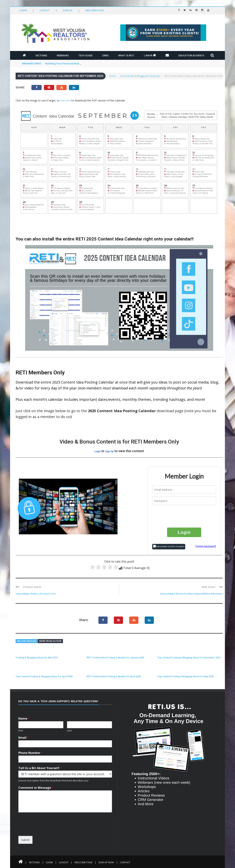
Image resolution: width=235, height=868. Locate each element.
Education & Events (191, 55)
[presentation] (184, 516)
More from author (50, 641)
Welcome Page (95, 10)
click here (65, 101)
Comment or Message (36, 788)
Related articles (27, 641)
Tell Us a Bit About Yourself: (40, 768)
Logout (45, 10)
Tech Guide (85, 55)
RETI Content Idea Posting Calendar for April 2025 (114, 676)
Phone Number (31, 753)
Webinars (63, 55)
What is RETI (126, 55)
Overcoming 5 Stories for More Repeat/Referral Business (191, 594)
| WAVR (150, 55)
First (21, 731)
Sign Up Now (106, 862)
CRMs (105, 55)
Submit (25, 840)
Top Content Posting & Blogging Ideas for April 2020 (44, 676)
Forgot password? (206, 546)
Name (24, 719)
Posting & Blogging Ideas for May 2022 (37, 658)
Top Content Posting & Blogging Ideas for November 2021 (189, 658)
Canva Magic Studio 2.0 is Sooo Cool (36, 594)
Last (69, 731)
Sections (41, 55)
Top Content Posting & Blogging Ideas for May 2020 (185, 676)
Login (23, 10)
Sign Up (68, 10)
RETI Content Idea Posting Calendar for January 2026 (115, 658)
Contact (125, 862)
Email (24, 738)
